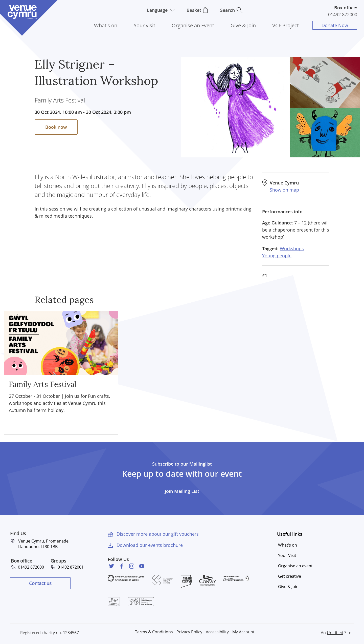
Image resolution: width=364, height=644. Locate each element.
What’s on (288, 545)
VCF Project (286, 25)
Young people (277, 256)
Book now (56, 127)
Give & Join (243, 25)
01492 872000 (343, 14)
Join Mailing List (182, 491)
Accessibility (217, 632)
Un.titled (335, 633)
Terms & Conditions (154, 632)
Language (157, 10)
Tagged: (270, 248)
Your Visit (287, 555)
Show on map (284, 190)
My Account (243, 632)
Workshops (292, 248)
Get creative (290, 576)
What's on (106, 25)
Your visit (144, 25)
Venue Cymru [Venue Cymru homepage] (22, 12)
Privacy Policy (189, 632)
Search (227, 10)
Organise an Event (193, 25)
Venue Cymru (284, 183)
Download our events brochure (150, 545)
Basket (194, 10)
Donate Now (335, 25)
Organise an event (295, 566)
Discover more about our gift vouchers (158, 534)
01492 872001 (70, 567)
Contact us (40, 583)
